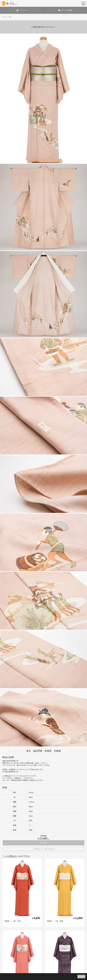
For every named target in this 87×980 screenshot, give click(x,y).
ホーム (5, 17)
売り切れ (81, 977)
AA (30, 825)
